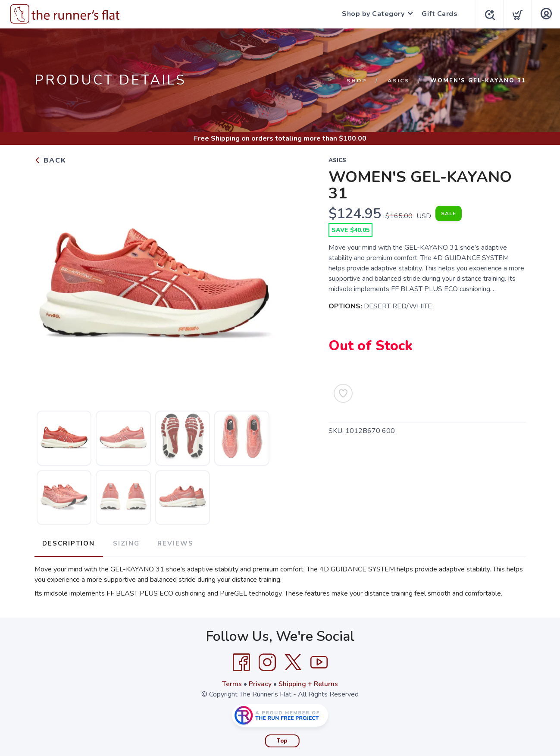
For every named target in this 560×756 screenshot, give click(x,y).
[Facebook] (241, 661)
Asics (399, 81)
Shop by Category (371, 14)
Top (282, 739)
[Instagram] (267, 661)
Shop (357, 81)
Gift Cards (437, 14)
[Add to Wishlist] (343, 393)
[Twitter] (293, 661)
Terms (232, 682)
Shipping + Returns (308, 682)
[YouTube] (319, 661)
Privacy (260, 682)
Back (50, 160)
